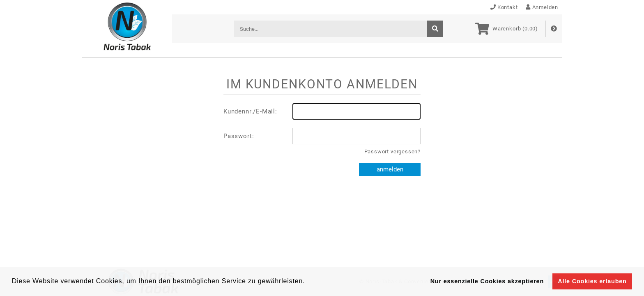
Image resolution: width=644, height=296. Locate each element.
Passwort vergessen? (392, 151)
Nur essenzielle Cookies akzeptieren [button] (487, 281)
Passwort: (322, 136)
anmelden (390, 169)
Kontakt (504, 7)
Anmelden (542, 7)
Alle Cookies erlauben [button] (592, 281)
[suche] (435, 29)
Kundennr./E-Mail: (322, 111)
